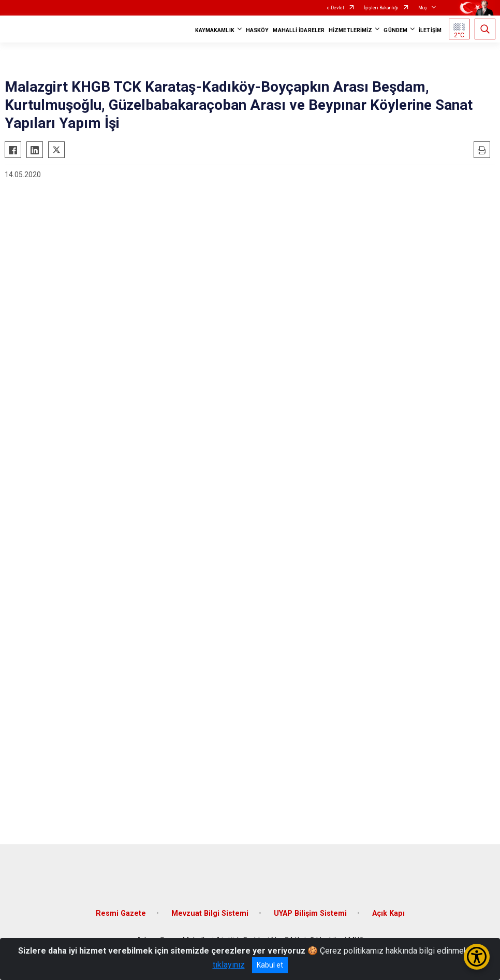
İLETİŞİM (430, 30)
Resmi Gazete (121, 913)
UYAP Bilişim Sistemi (310, 913)
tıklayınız (229, 965)
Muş (423, 8)
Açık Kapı (388, 913)
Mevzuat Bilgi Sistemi (210, 913)
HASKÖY (258, 30)
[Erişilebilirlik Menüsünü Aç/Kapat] (477, 957)
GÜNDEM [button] (395, 30)
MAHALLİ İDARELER (299, 30)
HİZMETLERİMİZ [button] (350, 30)
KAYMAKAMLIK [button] (215, 30)
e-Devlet (336, 8)
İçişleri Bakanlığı (381, 8)
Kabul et (270, 965)
